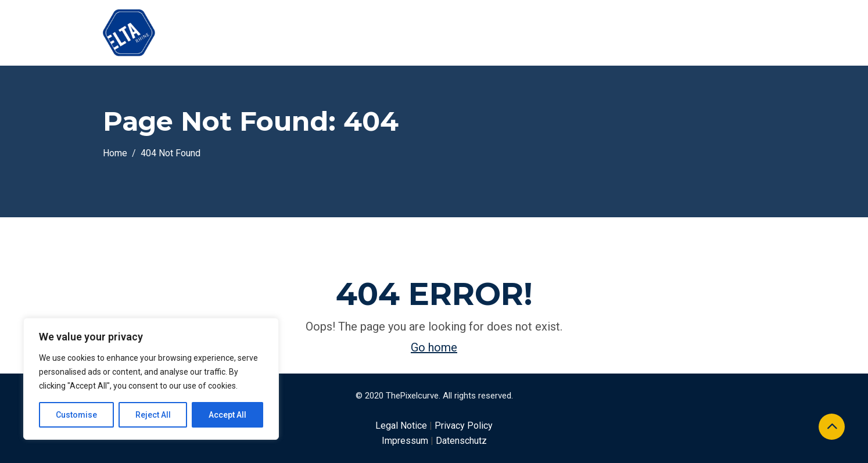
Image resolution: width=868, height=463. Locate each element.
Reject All (153, 415)
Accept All (227, 415)
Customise (76, 415)
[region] (151, 379)
